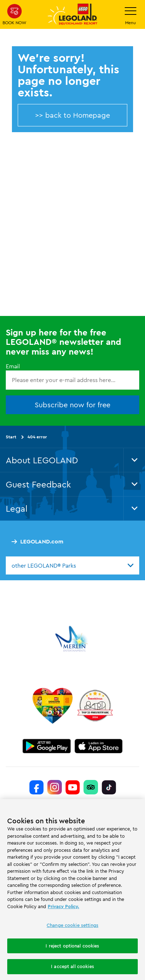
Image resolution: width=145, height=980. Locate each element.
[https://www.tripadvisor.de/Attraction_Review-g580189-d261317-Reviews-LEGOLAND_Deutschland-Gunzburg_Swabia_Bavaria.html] (91, 787)
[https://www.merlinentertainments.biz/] (72, 639)
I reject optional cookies (72, 946)
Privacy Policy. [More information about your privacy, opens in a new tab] (63, 906)
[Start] (53, 706)
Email (13, 366)
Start (11, 437)
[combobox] (72, 565)
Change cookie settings (72, 925)
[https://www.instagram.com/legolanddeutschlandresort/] (55, 787)
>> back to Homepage (72, 115)
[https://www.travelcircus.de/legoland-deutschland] (95, 706)
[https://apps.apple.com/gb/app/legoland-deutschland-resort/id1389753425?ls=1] (99, 746)
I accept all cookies (72, 966)
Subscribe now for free (72, 405)
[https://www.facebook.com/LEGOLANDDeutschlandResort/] (37, 787)
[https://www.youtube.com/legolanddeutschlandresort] (73, 787)
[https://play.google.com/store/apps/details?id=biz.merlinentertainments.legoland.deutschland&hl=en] (47, 746)
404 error (37, 437)
